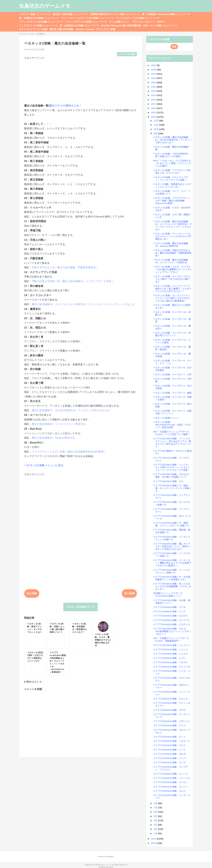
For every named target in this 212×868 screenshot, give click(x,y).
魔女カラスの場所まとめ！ (65, 106)
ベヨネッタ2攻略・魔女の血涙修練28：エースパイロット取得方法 (171, 261)
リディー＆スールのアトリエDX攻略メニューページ (87, 18)
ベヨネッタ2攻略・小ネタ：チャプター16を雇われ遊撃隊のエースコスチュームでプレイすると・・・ (172, 269)
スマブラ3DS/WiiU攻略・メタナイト (172, 741)
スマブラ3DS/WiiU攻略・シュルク (170, 654)
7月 (156, 808)
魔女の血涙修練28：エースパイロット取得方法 (59, 424)
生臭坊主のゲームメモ (45, 6)
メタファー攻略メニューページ (35, 14)
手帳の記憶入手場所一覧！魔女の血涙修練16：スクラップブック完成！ (73, 281)
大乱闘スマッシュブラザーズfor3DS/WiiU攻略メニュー (168, 595)
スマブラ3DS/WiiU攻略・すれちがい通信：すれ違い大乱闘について (172, 476)
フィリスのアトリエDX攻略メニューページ (138, 18)
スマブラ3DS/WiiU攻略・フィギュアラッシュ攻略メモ (172, 538)
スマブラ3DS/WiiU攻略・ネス (168, 481)
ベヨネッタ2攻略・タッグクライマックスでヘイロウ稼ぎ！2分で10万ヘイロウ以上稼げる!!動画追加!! (172, 298)
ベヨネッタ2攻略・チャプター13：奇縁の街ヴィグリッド (172, 334)
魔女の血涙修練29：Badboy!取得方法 (53, 438)
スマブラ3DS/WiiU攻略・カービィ (170, 782)
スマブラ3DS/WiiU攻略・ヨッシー (170, 787)
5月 (156, 816)
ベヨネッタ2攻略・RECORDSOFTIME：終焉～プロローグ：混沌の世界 (172, 425)
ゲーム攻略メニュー (119, 22)
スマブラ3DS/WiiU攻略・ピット (169, 737)
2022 (154, 82)
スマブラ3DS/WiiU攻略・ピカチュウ (172, 624)
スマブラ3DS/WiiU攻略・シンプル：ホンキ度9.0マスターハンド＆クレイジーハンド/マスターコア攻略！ (172, 467)
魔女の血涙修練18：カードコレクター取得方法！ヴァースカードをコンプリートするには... (84, 304)
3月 (156, 825)
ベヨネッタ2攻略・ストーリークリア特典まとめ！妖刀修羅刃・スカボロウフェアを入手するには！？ (172, 289)
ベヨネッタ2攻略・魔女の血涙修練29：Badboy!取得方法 (171, 245)
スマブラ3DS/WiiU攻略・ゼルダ (169, 754)
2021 (154, 87)
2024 (154, 74)
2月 (156, 829)
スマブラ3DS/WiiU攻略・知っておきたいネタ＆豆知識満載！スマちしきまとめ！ (172, 586)
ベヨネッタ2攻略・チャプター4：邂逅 (172, 393)
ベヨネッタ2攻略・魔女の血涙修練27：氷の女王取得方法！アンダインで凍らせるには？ (172, 140)
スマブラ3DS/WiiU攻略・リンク (169, 611)
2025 (154, 70)
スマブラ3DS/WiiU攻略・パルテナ (170, 662)
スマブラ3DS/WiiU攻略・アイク (169, 725)
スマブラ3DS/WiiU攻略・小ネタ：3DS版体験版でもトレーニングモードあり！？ (172, 631)
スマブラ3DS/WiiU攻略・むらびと (170, 616)
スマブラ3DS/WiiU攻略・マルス (169, 745)
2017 (154, 104)
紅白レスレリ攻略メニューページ (160, 25)
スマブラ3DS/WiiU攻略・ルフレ (169, 658)
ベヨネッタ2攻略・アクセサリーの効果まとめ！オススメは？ (172, 171)
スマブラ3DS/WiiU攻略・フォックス (172, 778)
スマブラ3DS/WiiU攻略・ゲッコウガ (172, 667)
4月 (156, 820)
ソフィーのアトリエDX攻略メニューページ (41, 22)
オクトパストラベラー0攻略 (33, 29)
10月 (156, 129)
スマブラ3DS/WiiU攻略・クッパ (169, 758)
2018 (154, 100)
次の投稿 (32, 593)
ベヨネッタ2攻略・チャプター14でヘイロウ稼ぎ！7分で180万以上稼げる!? (172, 279)
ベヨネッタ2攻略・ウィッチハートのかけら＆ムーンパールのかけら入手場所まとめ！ (172, 236)
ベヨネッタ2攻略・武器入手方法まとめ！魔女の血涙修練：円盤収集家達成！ (172, 253)
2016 (154, 108)
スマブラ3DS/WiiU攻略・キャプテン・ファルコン (170, 768)
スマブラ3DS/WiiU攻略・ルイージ (170, 774)
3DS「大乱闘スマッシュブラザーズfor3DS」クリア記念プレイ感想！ (171, 433)
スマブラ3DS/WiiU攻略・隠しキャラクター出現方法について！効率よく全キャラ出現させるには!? (172, 546)
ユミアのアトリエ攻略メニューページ (38, 25)
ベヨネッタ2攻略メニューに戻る (44, 465)
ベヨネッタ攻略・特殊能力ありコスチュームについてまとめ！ (172, 185)
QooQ (111, 867)
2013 (154, 839)
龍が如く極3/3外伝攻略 (62, 29)
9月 (156, 133)
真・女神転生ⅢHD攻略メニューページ (39, 18)
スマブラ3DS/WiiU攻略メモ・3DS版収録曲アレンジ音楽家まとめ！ (172, 578)
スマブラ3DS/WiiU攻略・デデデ (169, 710)
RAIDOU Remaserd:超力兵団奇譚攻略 (121, 25)
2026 (154, 65)
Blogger (110, 857)
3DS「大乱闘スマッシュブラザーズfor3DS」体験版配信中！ (171, 640)
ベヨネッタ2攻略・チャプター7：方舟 (172, 375)
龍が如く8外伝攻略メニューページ (71, 14)
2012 (154, 843)
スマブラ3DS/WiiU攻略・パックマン (172, 645)
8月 (156, 803)
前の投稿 (129, 593)
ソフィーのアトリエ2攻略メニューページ (86, 22)
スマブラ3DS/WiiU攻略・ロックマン (172, 620)
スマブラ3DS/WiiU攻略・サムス (169, 791)
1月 (156, 833)
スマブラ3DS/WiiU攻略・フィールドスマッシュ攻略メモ (172, 571)
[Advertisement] (81, 80)
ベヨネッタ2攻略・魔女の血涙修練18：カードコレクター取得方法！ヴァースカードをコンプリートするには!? (172, 225)
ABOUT (161, 22)
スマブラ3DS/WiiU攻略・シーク (169, 750)
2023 (154, 78)
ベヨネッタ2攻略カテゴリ (81, 607)
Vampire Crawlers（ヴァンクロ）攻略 (95, 29)
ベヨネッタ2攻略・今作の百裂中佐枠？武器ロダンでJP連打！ (171, 155)
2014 (154, 117)
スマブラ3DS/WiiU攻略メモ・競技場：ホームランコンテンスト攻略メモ (172, 488)
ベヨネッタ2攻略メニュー (166, 418)
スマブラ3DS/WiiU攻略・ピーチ (169, 762)
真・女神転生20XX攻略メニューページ (79, 25)
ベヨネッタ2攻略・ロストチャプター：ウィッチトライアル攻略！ (171, 179)
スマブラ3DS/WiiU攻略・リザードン (172, 721)
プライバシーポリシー (143, 22)
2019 (154, 95)
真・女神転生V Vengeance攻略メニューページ (166, 14)
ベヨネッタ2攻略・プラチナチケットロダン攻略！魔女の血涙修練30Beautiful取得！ (172, 201)
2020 (154, 91)
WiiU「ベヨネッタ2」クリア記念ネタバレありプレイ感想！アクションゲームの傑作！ (172, 163)
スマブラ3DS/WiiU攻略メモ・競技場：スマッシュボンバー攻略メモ (171, 524)
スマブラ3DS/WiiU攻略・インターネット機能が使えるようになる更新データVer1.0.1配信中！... (172, 563)
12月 (156, 121)
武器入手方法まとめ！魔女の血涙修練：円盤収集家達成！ (65, 267)
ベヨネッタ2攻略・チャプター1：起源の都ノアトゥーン (172, 412)
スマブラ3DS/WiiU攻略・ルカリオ (170, 699)
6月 (156, 812)
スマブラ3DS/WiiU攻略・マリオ (169, 607)
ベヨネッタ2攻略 (127, 54)
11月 (156, 125)
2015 (154, 112)
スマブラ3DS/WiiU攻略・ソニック (170, 649)
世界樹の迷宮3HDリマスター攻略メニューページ (115, 14)
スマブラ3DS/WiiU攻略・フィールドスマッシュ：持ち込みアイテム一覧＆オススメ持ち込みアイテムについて (172, 443)
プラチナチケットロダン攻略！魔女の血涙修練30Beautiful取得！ (69, 452)
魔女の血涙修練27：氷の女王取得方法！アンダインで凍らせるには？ (72, 410)
